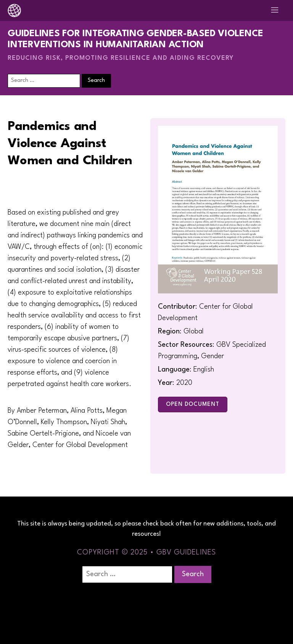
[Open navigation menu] (275, 10)
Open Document (193, 405)
